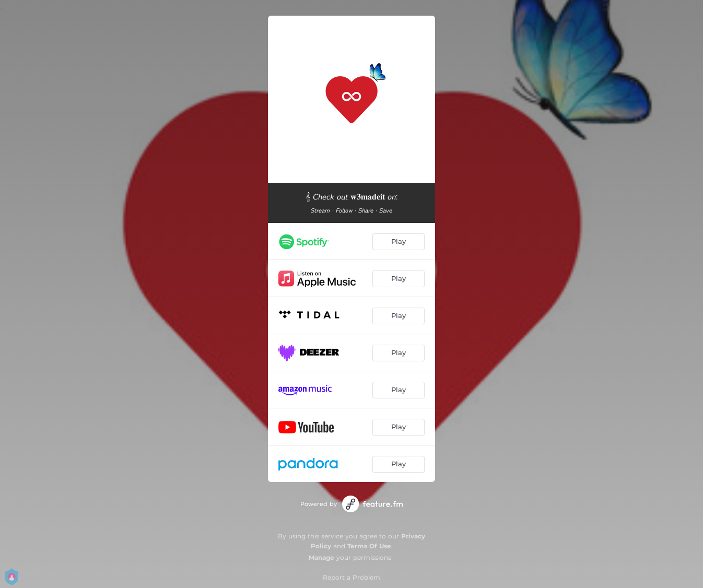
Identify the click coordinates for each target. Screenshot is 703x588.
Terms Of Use (369, 546)
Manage (321, 557)
